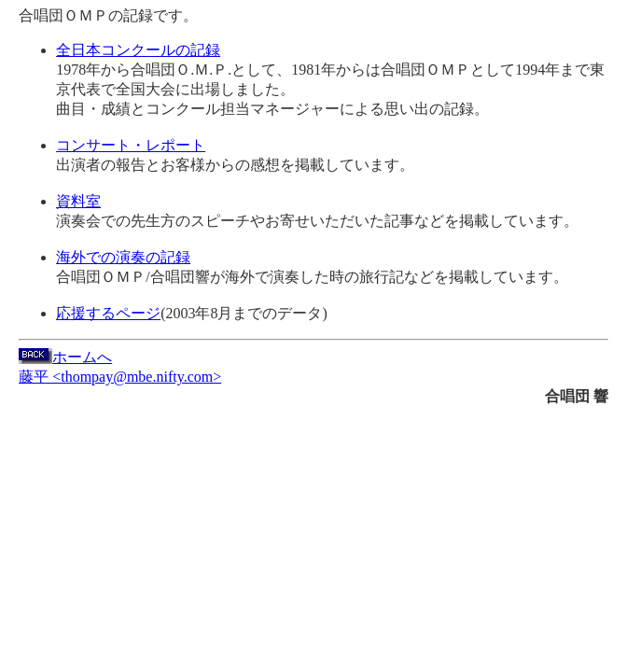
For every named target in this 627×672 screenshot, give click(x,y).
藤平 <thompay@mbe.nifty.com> (120, 377)
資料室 (78, 201)
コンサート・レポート (131, 145)
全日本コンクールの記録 (138, 50)
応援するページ (108, 313)
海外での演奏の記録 (123, 257)
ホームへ (65, 357)
